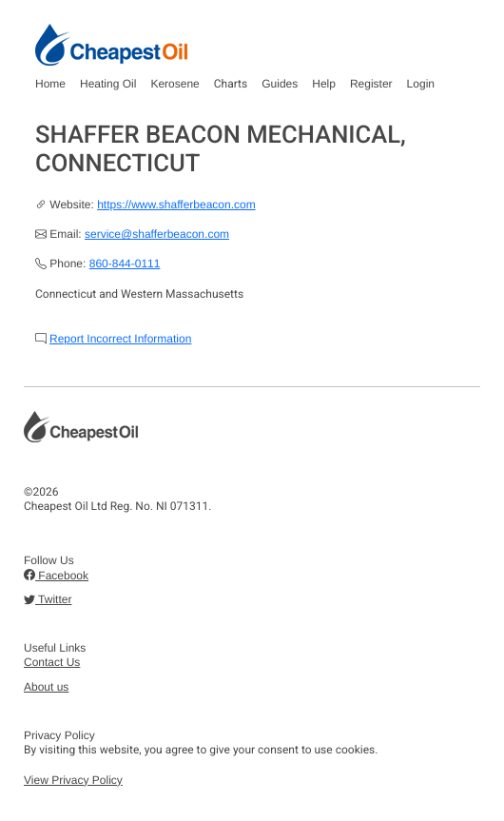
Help (324, 84)
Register (371, 84)
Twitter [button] (48, 599)
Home (50, 84)
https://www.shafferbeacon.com (176, 205)
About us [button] (46, 687)
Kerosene (174, 84)
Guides (280, 84)
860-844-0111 (125, 264)
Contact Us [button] (52, 662)
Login (421, 84)
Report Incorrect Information (120, 339)
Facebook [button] (56, 576)
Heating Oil (108, 84)
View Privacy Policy (73, 780)
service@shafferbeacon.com (157, 234)
